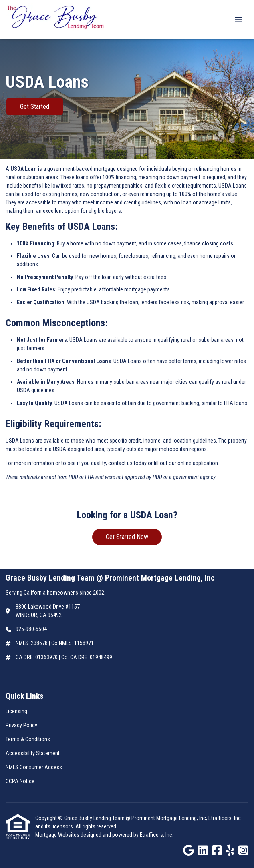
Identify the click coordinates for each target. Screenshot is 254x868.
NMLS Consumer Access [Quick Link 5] (34, 767)
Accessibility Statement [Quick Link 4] (33, 753)
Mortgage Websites (58, 835)
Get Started (35, 107)
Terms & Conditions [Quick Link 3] (28, 739)
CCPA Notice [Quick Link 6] (20, 781)
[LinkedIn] (203, 851)
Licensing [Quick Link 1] (16, 711)
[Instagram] (243, 851)
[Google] (188, 851)
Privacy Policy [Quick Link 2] (21, 725)
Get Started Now (127, 537)
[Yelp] (230, 851)
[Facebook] (217, 851)
